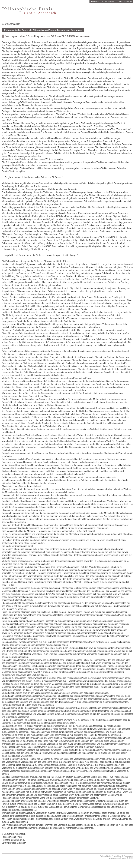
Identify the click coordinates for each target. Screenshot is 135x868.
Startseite (95, 2)
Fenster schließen (125, 2)
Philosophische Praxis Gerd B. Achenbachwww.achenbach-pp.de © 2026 (116, 857)
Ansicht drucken (108, 2)
